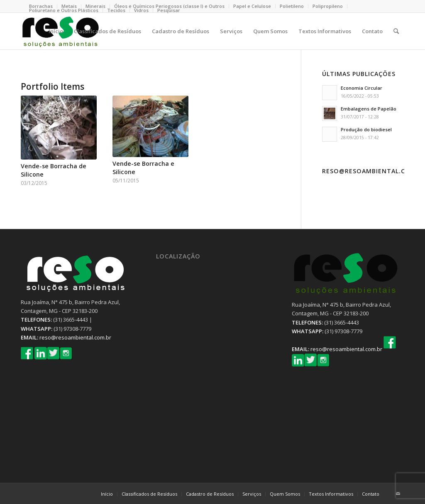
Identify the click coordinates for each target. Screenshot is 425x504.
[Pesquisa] (396, 31)
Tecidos (116, 10)
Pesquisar (169, 10)
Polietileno (292, 6)
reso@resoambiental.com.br (75, 337)
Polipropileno (328, 6)
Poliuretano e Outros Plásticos (64, 10)
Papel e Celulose (252, 6)
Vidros (141, 10)
